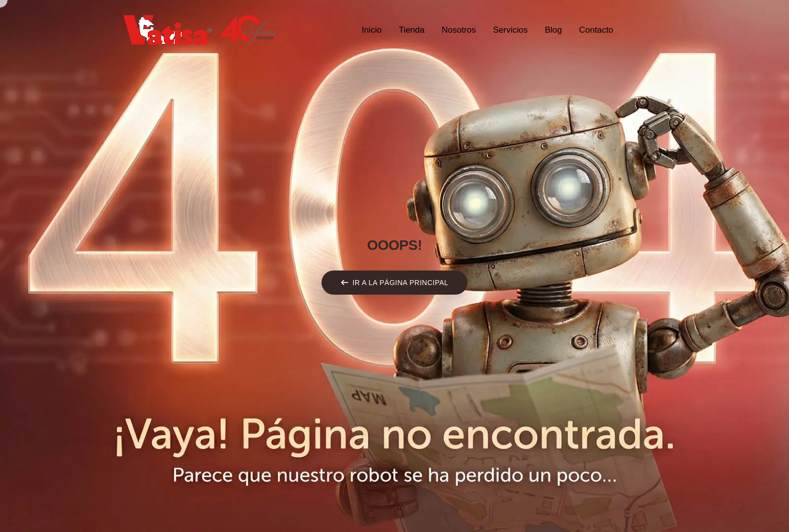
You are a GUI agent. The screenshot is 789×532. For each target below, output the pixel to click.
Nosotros (459, 30)
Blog (554, 30)
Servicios (510, 30)
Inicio (372, 30)
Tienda (411, 30)
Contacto (596, 30)
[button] (395, 283)
